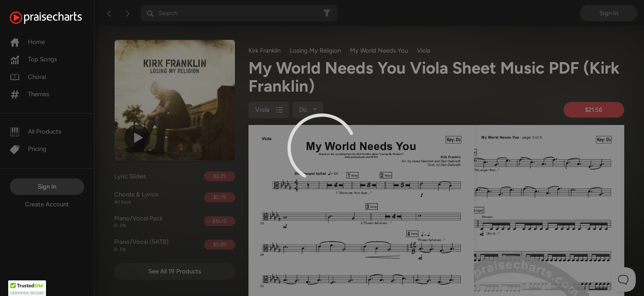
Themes (30, 94)
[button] (27, 288)
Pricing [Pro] (28, 149)
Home (27, 42)
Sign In (47, 187)
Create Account (47, 204)
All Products (36, 132)
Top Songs (33, 59)
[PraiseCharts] (56, 18)
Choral (28, 77)
